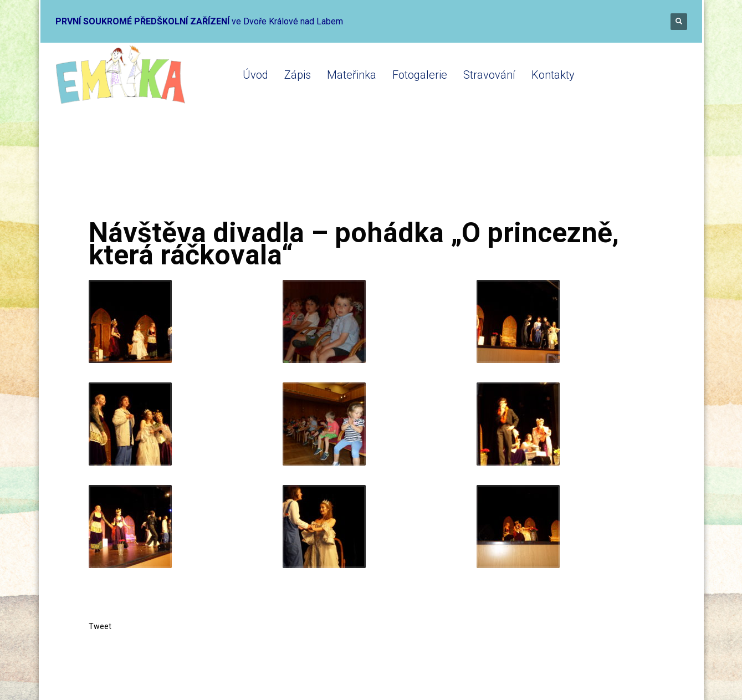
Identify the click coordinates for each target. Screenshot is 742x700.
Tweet (100, 626)
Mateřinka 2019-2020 (237, 173)
